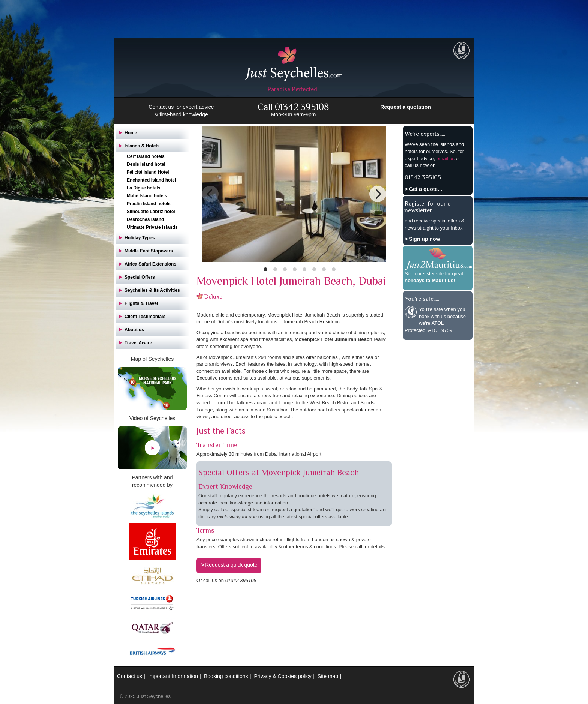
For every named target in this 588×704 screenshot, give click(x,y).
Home (131, 133)
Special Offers (140, 277)
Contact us (130, 676)
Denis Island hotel (146, 164)
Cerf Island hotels (146, 156)
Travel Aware (138, 343)
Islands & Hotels (142, 146)
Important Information (173, 676)
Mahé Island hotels (147, 196)
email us (445, 158)
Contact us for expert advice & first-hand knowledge (181, 111)
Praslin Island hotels (149, 204)
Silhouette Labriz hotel (151, 212)
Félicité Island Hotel (148, 172)
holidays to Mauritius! (430, 280)
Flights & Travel (141, 303)
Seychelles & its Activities (152, 290)
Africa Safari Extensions (150, 264)
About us (134, 330)
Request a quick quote (231, 565)
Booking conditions (226, 676)
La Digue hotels (143, 188)
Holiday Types (139, 238)
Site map (328, 676)
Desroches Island (145, 219)
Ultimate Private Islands (152, 227)
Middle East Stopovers (149, 251)
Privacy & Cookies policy (283, 676)
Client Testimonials (145, 317)
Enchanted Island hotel (151, 180)
